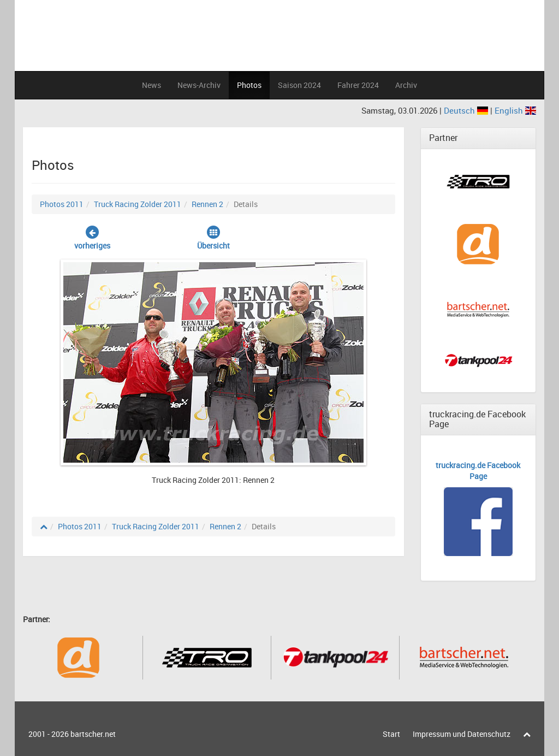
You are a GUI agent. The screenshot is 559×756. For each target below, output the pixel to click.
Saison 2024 (299, 85)
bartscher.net (93, 734)
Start (391, 734)
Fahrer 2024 (358, 85)
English (515, 110)
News (151, 85)
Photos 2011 (62, 204)
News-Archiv (199, 85)
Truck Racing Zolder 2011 (138, 204)
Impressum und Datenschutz (462, 734)
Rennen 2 (207, 204)
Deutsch (467, 110)
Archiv (406, 85)
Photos (249, 85)
